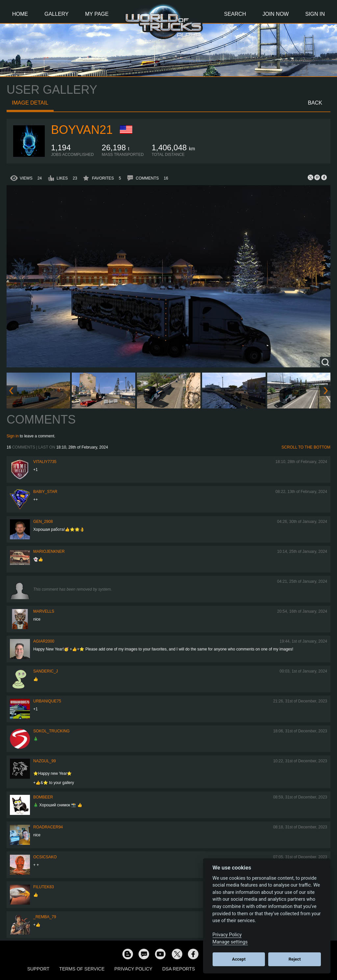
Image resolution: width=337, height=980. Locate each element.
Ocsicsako (45, 857)
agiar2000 (44, 641)
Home (20, 14)
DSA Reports (179, 969)
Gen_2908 (43, 522)
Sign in (13, 436)
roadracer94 (48, 827)
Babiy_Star (45, 492)
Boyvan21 (82, 130)
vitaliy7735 (45, 462)
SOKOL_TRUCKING (52, 731)
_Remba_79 (45, 917)
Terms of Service (82, 969)
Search (235, 14)
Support (38, 969)
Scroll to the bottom (306, 447)
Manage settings (230, 942)
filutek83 (44, 887)
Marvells (44, 611)
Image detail (30, 103)
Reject (295, 959)
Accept (239, 959)
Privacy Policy (133, 969)
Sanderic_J (46, 671)
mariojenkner (49, 551)
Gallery (57, 14)
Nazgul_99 (45, 761)
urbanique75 (47, 701)
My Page (97, 14)
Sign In (315, 14)
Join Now (275, 14)
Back (315, 103)
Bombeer (43, 797)
